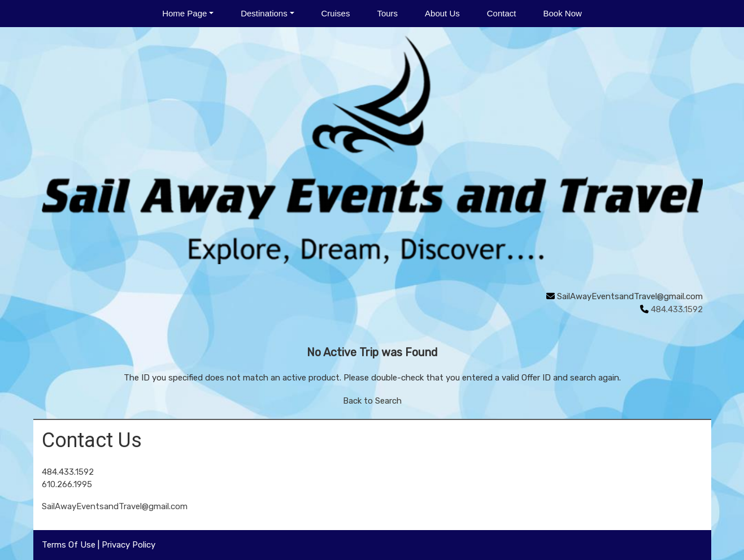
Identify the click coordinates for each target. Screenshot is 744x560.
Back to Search (372, 401)
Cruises (336, 13)
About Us (442, 13)
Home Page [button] (184, 13)
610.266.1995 (67, 484)
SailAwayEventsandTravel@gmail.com (630, 296)
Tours (387, 13)
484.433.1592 (68, 472)
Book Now (562, 13)
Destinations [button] (264, 13)
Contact (502, 13)
